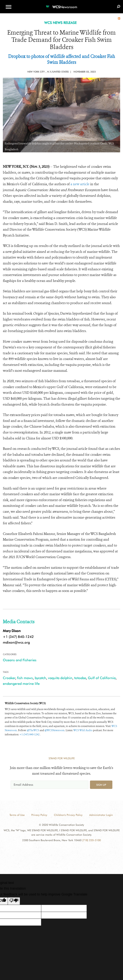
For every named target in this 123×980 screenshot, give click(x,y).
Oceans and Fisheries (20, 660)
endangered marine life (21, 684)
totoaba (80, 678)
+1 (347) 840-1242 (30, 734)
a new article (80, 184)
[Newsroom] (61, 5)
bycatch (40, 678)
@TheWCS (33, 730)
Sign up (101, 785)
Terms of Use (17, 815)
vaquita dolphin (60, 678)
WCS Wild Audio (83, 730)
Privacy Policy (39, 815)
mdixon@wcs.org (16, 642)
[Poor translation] (14, 901)
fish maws (25, 678)
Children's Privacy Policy (68, 815)
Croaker (9, 678)
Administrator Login (101, 815)
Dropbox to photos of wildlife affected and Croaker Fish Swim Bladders (62, 60)
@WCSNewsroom (55, 730)
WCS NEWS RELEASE (60, 23)
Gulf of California (102, 678)
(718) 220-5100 (91, 840)
